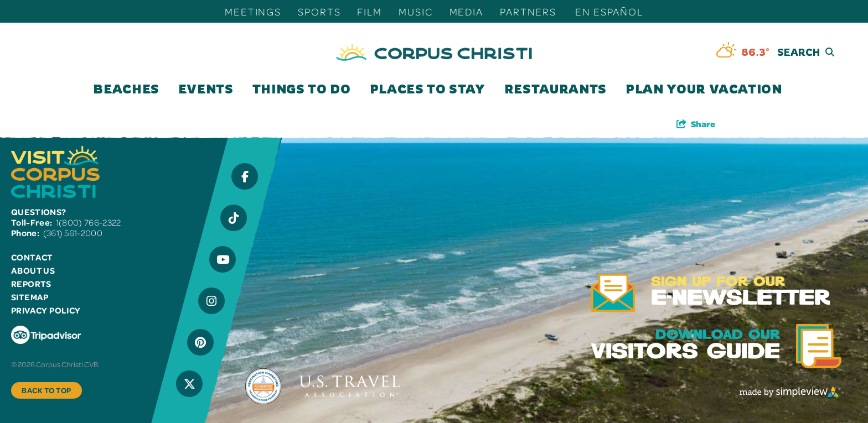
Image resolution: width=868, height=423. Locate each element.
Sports (319, 11)
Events (206, 89)
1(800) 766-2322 (89, 222)
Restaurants (556, 89)
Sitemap (30, 297)
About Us (33, 270)
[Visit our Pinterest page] (200, 342)
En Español (609, 11)
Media (466, 11)
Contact (32, 257)
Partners (528, 11)
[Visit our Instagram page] (211, 301)
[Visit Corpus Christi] (434, 52)
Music (415, 11)
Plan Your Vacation (704, 89)
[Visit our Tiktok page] (234, 218)
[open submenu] (161, 89)
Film (370, 11)
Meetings (253, 11)
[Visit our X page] (189, 384)
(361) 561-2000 (73, 233)
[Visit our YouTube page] (223, 259)
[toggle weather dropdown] (743, 52)
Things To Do (302, 89)
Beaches (126, 89)
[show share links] (696, 124)
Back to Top (46, 390)
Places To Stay (428, 89)
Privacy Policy (46, 310)
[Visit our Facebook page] (245, 176)
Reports (31, 284)
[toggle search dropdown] (787, 52)
